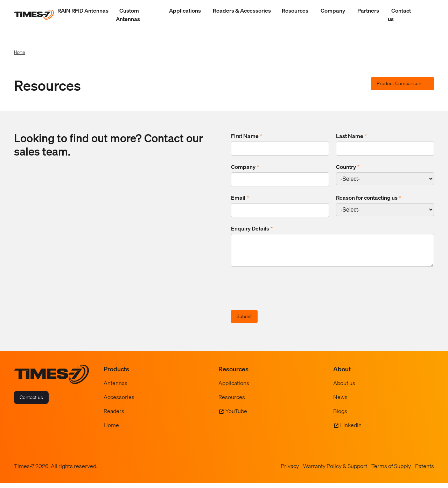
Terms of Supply (391, 471)
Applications (185, 11)
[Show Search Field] (427, 15)
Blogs (340, 416)
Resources (295, 11)
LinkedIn (351, 430)
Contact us (399, 15)
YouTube (236, 416)
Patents (425, 471)
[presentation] (284, 295)
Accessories (119, 402)
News (340, 402)
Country (348, 167)
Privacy (290, 471)
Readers (114, 416)
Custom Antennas (128, 15)
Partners (368, 11)
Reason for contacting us (369, 198)
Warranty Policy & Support (335, 471)
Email (240, 198)
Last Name (351, 136)
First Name (247, 136)
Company (333, 11)
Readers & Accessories (242, 11)
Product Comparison (399, 83)
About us (344, 388)
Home (20, 52)
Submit (244, 322)
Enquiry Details (252, 228)
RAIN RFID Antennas (83, 11)
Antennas (115, 388)
